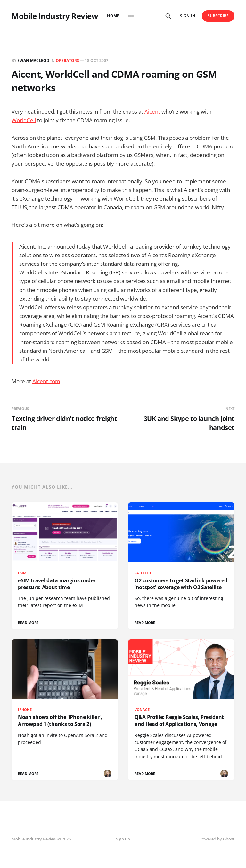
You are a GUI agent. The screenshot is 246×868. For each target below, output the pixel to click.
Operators (67, 61)
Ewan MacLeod (33, 61)
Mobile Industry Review (55, 16)
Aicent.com (46, 381)
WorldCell (24, 120)
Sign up (123, 839)
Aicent (152, 111)
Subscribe (218, 16)
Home (113, 16)
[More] (131, 16)
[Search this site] (168, 16)
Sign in (188, 16)
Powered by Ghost (217, 839)
